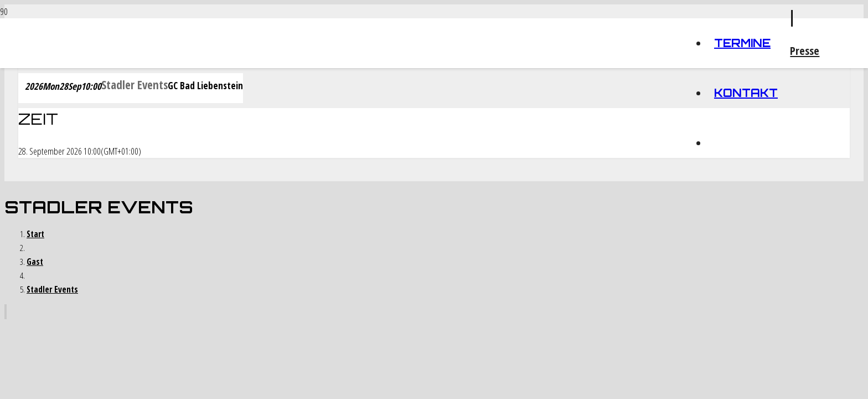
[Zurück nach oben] (6, 312)
